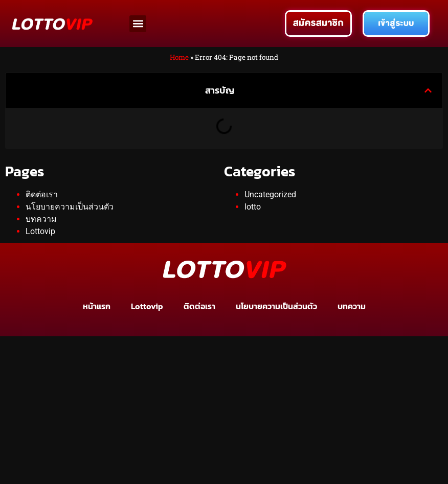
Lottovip (40, 231)
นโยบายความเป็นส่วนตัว (70, 207)
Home (179, 57)
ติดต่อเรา (42, 194)
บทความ (41, 219)
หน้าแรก (97, 306)
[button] (138, 24)
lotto (253, 207)
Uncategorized (270, 194)
